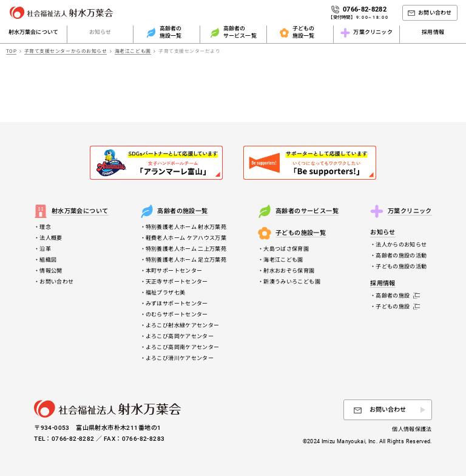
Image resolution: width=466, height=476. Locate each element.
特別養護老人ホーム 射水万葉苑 (186, 227)
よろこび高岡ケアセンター (180, 336)
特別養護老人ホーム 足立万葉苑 (186, 260)
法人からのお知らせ (401, 245)
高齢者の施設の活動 (401, 256)
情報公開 (51, 271)
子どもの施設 (398, 307)
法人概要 (51, 238)
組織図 (48, 260)
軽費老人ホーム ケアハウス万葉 (186, 238)
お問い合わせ (56, 282)
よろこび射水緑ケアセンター (183, 325)
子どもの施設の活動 (401, 267)
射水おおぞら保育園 (289, 271)
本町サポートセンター (174, 271)
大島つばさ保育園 (286, 249)
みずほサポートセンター (177, 304)
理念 (45, 227)
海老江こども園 (283, 260)
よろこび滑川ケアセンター (180, 358)
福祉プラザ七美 (166, 293)
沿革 (45, 249)
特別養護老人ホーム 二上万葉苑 (186, 249)
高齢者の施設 (398, 296)
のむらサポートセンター (177, 314)
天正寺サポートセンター (177, 282)
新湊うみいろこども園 (292, 282)
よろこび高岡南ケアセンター (183, 347)
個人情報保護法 (412, 429)
